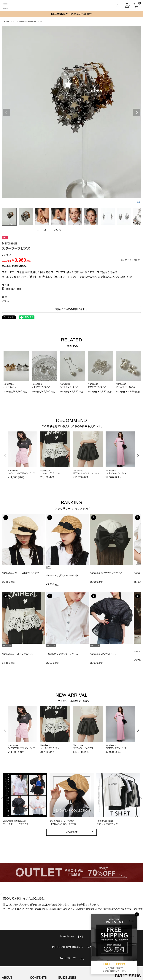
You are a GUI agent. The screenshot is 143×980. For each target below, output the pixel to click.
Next (137, 112)
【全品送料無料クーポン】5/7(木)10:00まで (71, 14)
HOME (7, 22)
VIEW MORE (72, 832)
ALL (14, 22)
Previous (6, 112)
